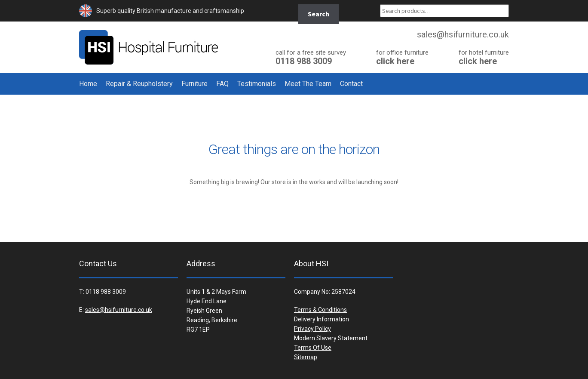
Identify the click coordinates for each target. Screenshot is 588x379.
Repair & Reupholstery (139, 84)
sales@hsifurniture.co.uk (119, 310)
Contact (351, 84)
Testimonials (257, 84)
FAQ (222, 84)
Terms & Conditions (320, 310)
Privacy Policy (312, 329)
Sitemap (306, 357)
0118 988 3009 (311, 57)
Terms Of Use (313, 348)
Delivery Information (322, 319)
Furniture (194, 84)
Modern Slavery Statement (331, 338)
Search (318, 14)
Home (88, 84)
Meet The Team (308, 84)
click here (402, 57)
